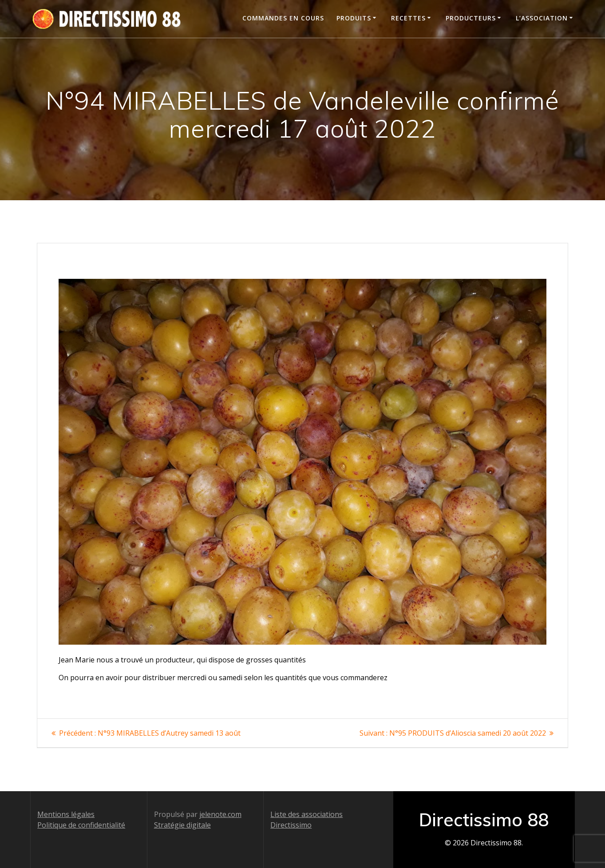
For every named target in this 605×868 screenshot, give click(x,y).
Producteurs (471, 18)
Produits (354, 18)
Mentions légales (66, 814)
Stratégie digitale (182, 825)
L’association (542, 18)
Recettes (408, 18)
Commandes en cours (283, 18)
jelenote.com (220, 814)
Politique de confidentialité (81, 825)
